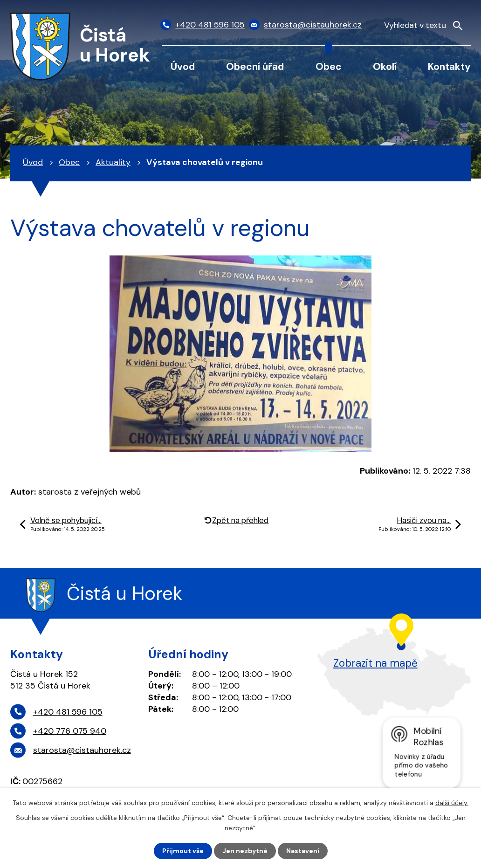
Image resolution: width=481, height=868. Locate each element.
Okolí (385, 66)
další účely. (452, 803)
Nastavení (303, 851)
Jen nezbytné (245, 851)
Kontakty (449, 66)
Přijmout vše (183, 851)
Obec (329, 66)
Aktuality (113, 162)
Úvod (183, 66)
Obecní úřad (255, 66)
